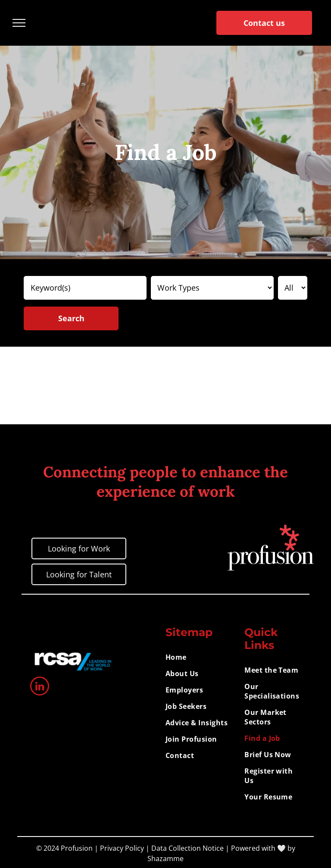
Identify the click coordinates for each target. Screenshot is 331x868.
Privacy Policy (122, 848)
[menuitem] (202, 657)
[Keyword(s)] (85, 288)
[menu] (19, 23)
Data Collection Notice (187, 848)
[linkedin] (40, 687)
